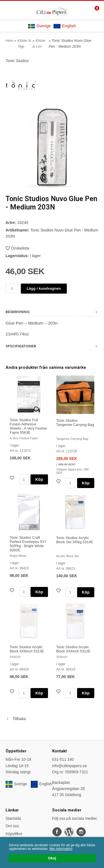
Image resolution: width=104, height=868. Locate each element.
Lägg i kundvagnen (44, 288)
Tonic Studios (17, 61)
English (65, 26)
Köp (39, 479)
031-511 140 (63, 759)
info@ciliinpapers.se (70, 766)
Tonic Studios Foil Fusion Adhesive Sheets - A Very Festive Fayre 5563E (28, 426)
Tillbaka (16, 719)
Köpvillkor (14, 834)
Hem (9, 41)
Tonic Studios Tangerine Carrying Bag (75, 423)
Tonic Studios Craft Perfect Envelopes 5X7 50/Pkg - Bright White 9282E (28, 544)
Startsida (13, 818)
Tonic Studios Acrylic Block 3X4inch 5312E (73, 649)
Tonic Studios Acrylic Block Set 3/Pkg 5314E (75, 540)
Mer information (61, 849)
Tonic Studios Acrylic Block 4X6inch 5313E (27, 649)
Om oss (12, 826)
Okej (52, 858)
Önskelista (17, 248)
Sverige (39, 26)
